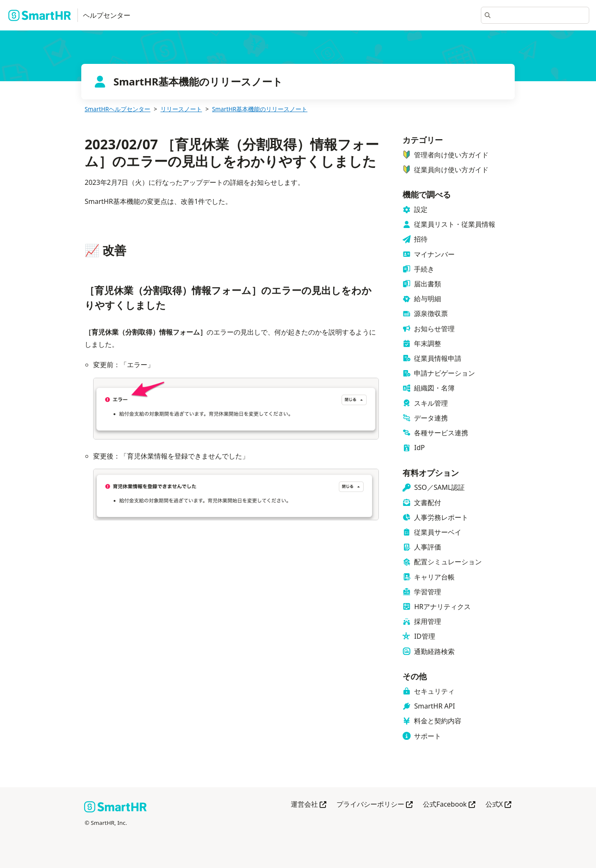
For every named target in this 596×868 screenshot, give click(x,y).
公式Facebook (449, 805)
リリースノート (181, 109)
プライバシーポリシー (375, 805)
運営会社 (309, 805)
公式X (498, 805)
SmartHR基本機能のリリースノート (260, 109)
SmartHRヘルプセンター (117, 109)
